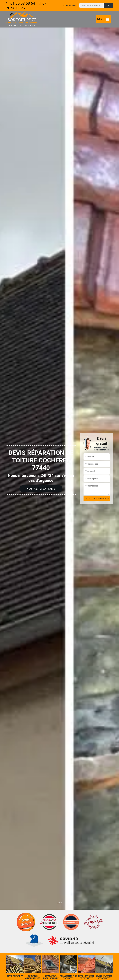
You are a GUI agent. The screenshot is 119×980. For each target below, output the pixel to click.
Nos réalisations (41, 489)
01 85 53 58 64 (21, 3)
